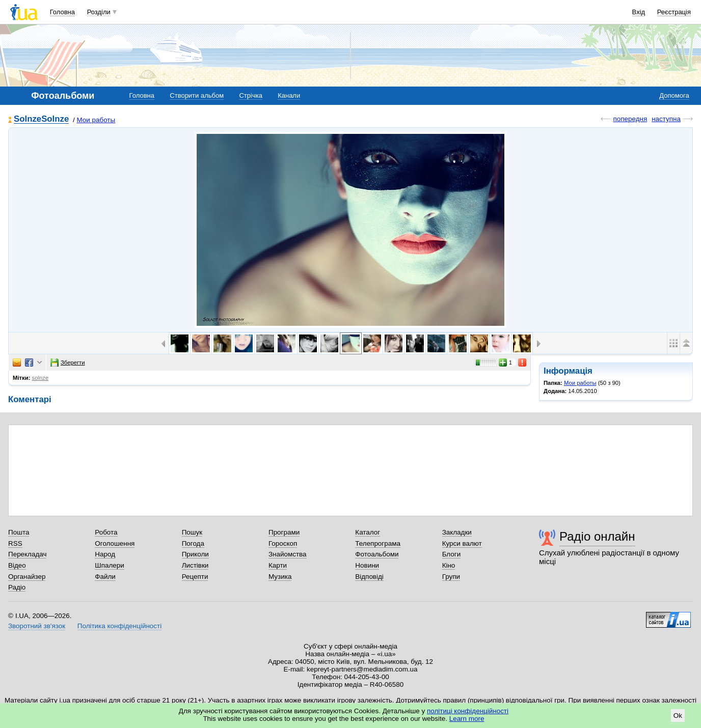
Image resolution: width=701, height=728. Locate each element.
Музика (280, 577)
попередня (630, 119)
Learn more (467, 719)
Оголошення (115, 543)
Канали (289, 95)
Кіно (449, 565)
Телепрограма (378, 543)
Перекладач (27, 554)
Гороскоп (283, 543)
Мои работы (96, 120)
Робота (106, 532)
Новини (367, 565)
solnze (41, 378)
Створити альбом (197, 95)
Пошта (19, 532)
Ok (678, 716)
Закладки (457, 532)
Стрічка (250, 95)
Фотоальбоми (377, 554)
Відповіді (369, 577)
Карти (278, 565)
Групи (451, 577)
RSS (15, 543)
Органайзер (27, 577)
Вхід (639, 12)
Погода (193, 543)
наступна (666, 119)
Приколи (195, 554)
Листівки (195, 565)
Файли (105, 577)
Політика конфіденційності (119, 626)
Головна (62, 12)
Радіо (17, 587)
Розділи (99, 12)
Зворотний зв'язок (37, 626)
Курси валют (462, 543)
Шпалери (109, 565)
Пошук (192, 532)
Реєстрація (674, 12)
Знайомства (288, 554)
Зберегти (68, 362)
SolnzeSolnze (41, 119)
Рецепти (195, 577)
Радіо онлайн (597, 536)
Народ (105, 554)
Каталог (368, 532)
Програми (284, 532)
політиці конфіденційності (468, 711)
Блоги (452, 554)
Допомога (674, 95)
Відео (17, 565)
